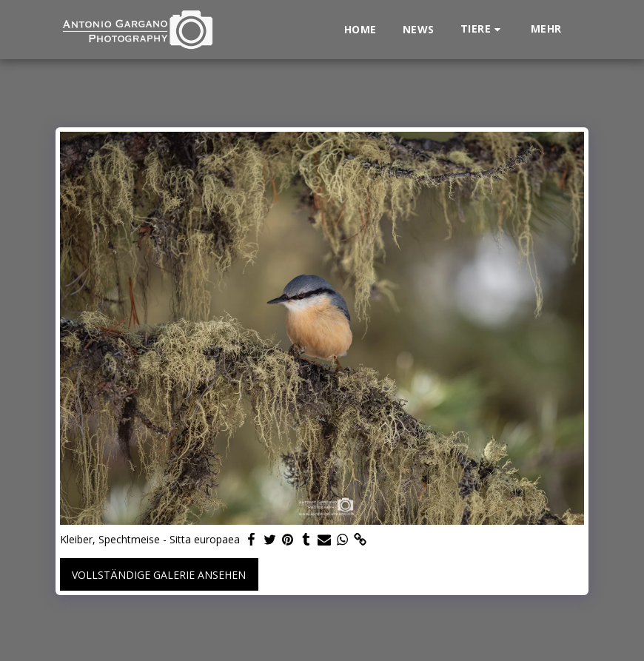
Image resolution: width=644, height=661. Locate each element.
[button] (483, 29)
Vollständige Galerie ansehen (159, 575)
